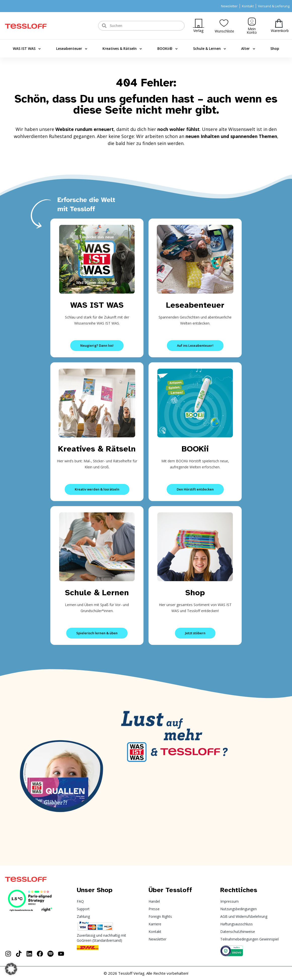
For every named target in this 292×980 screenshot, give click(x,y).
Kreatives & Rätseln (122, 49)
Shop (275, 48)
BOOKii (195, 449)
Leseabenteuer (72, 49)
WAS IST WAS (27, 49)
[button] (11, 969)
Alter (248, 49)
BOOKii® (168, 49)
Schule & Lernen (210, 49)
